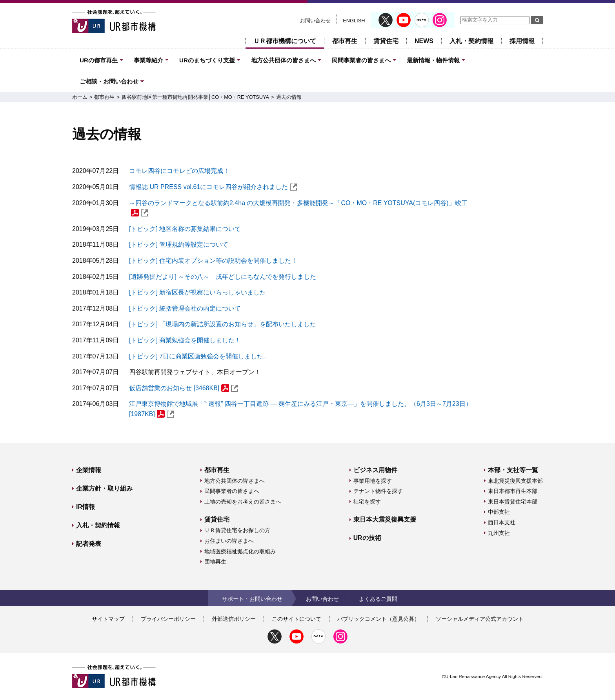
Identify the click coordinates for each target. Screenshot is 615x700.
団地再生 (215, 562)
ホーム (80, 97)
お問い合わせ (315, 21)
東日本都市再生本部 (513, 491)
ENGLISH (354, 21)
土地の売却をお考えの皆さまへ (243, 502)
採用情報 (522, 41)
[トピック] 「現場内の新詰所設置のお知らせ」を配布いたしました (223, 324)
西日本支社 (502, 522)
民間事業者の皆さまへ (361, 60)
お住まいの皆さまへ (229, 541)
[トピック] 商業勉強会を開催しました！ (185, 340)
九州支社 (499, 533)
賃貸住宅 (386, 41)
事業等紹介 (148, 60)
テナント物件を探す (378, 491)
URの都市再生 (99, 60)
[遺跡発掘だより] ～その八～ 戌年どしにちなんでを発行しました (223, 277)
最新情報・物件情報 (433, 60)
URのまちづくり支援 (207, 60)
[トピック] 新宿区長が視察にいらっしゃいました (197, 292)
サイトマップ (108, 619)
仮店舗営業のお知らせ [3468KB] (184, 388)
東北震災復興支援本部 (515, 481)
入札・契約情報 (471, 41)
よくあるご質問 (378, 599)
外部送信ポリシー (234, 619)
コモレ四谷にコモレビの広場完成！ (179, 171)
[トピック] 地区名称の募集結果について (185, 229)
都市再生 (345, 41)
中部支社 (499, 512)
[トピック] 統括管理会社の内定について (185, 308)
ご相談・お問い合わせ (109, 81)
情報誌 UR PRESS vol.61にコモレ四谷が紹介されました (213, 187)
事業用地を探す (373, 481)
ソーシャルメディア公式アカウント (480, 619)
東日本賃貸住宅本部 (513, 502)
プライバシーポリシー (168, 619)
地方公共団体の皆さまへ (283, 60)
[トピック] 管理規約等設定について (179, 245)
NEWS (424, 41)
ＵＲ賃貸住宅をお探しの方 (237, 530)
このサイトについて (297, 619)
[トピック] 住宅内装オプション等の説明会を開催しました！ (213, 261)
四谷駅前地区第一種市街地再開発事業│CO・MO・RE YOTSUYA (195, 97)
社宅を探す (367, 502)
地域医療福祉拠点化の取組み (240, 551)
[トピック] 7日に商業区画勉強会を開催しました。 (199, 356)
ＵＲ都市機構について (285, 41)
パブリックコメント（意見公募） (378, 619)
